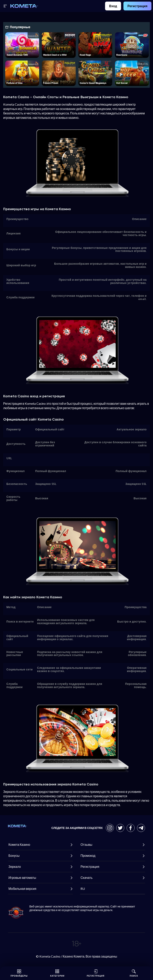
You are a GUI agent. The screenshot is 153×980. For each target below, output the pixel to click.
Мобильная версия (40, 889)
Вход (113, 6)
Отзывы (113, 845)
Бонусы (40, 856)
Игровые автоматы (40, 878)
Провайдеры (19, 973)
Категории (57, 973)
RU (82, 889)
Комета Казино (40, 845)
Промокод (113, 856)
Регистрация (137, 6)
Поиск (134, 973)
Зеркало (40, 867)
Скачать (113, 878)
